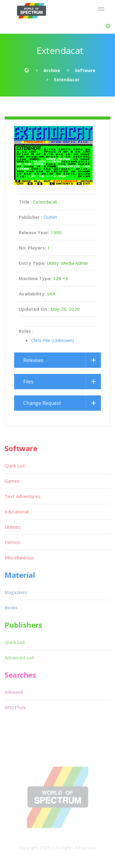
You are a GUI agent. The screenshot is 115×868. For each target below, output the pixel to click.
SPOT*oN (15, 707)
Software (85, 70)
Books (11, 607)
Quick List (15, 466)
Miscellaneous (19, 558)
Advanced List (19, 657)
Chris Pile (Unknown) (52, 340)
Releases (33, 360)
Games (12, 481)
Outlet (50, 217)
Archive (52, 70)
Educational (17, 512)
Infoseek (14, 692)
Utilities (13, 527)
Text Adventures (23, 496)
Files (28, 382)
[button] (108, 26)
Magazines (16, 592)
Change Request (42, 403)
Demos (12, 542)
